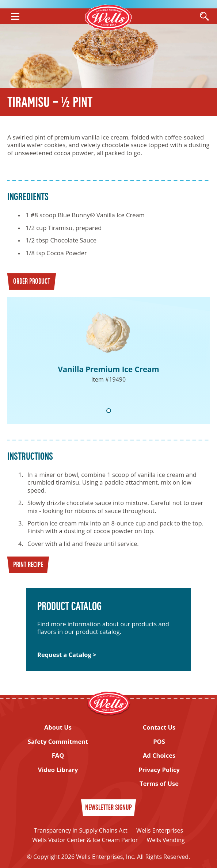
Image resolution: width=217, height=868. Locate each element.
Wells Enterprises (160, 830)
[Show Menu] (15, 16)
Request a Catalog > (67, 655)
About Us (58, 727)
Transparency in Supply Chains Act (81, 830)
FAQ (58, 755)
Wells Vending (165, 840)
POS (159, 741)
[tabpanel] (108, 361)
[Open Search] (204, 17)
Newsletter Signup (108, 808)
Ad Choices (159, 755)
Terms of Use (159, 783)
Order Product (32, 282)
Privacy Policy (159, 770)
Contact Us (159, 727)
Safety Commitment (58, 741)
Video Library (58, 770)
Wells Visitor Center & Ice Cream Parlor (85, 840)
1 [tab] (109, 411)
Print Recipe (28, 565)
